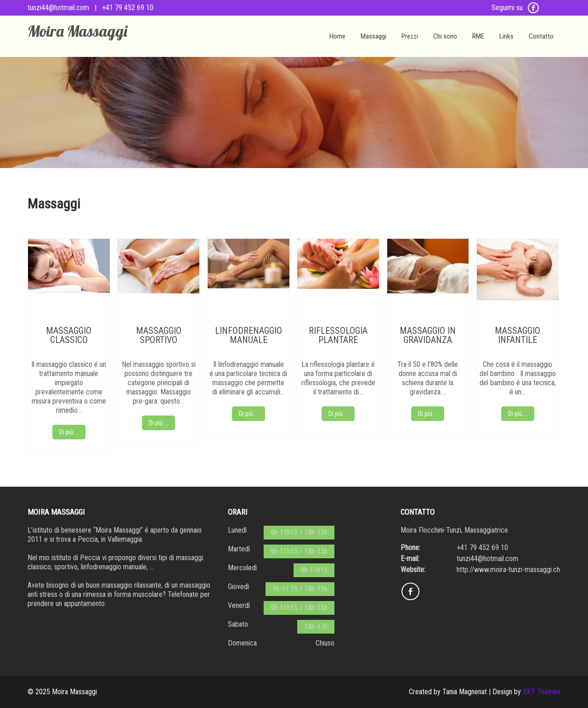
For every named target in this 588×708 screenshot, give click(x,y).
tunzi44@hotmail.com (58, 8)
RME (478, 36)
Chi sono (445, 36)
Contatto (541, 36)
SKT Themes (542, 692)
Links (506, 36)
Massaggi (373, 36)
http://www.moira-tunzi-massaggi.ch (508, 570)
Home (337, 36)
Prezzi (410, 36)
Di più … (69, 432)
